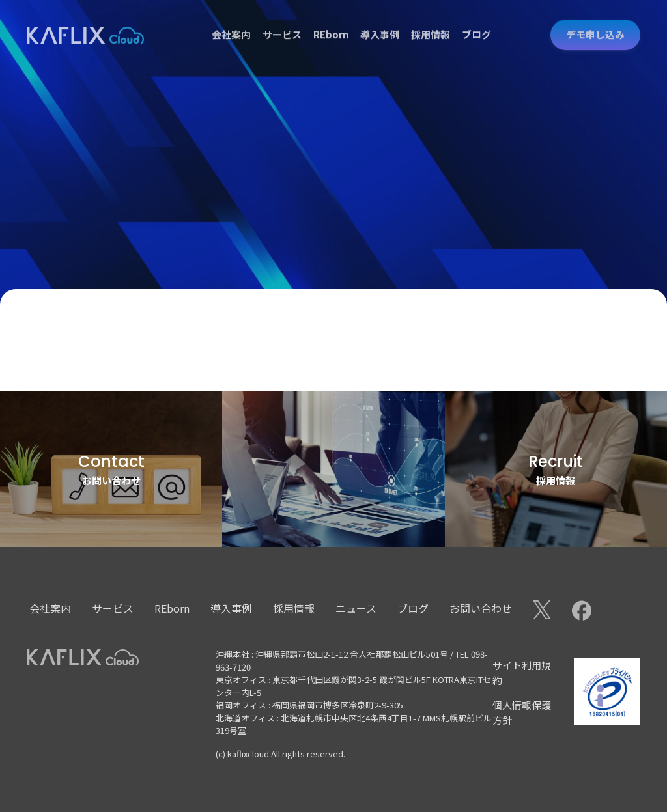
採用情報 (431, 22)
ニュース (356, 608)
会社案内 (231, 22)
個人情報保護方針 (522, 712)
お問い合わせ (481, 608)
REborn (331, 22)
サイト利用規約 (522, 673)
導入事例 (380, 22)
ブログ (476, 22)
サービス (282, 22)
